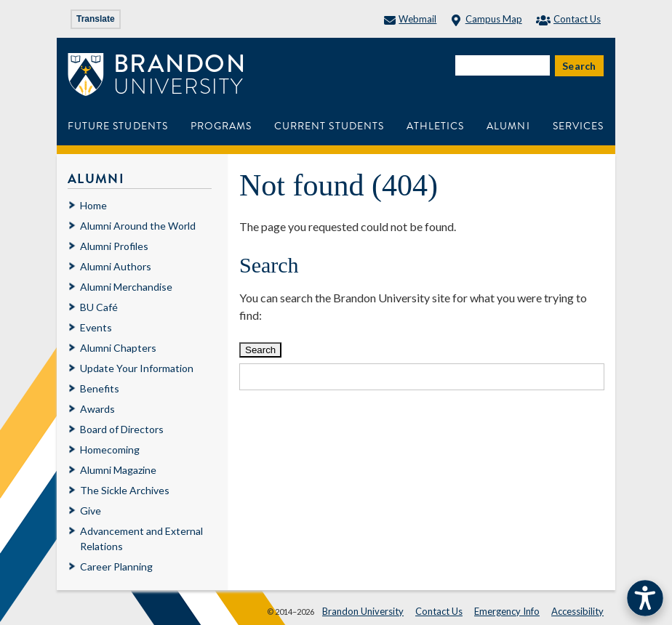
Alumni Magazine (118, 470)
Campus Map (486, 19)
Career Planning (116, 566)
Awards (97, 409)
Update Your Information (137, 368)
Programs (221, 126)
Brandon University (363, 611)
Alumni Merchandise (126, 287)
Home (93, 205)
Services (578, 126)
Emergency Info (507, 611)
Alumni (508, 126)
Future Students (118, 126)
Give (91, 511)
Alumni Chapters (118, 348)
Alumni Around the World (138, 226)
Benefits (100, 388)
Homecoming (110, 449)
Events (96, 327)
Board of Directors (122, 429)
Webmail (410, 19)
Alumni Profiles (114, 246)
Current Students (329, 126)
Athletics (435, 126)
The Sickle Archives (125, 490)
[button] (645, 598)
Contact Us (568, 19)
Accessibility (577, 611)
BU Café (99, 307)
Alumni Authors (116, 266)
